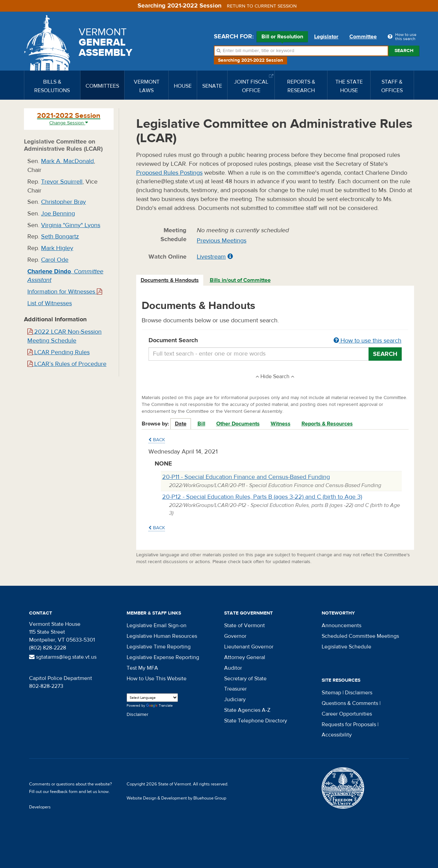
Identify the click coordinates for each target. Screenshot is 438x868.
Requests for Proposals (349, 724)
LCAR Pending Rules (59, 352)
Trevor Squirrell (62, 182)
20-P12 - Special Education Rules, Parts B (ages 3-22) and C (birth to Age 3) (262, 497)
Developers (40, 807)
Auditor (233, 668)
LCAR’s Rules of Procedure (67, 364)
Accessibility (337, 735)
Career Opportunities (347, 714)
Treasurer (235, 689)
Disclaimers (359, 693)
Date (181, 424)
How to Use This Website (157, 679)
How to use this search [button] (368, 341)
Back (157, 440)
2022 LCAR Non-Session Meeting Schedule (65, 336)
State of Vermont (244, 625)
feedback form (64, 792)
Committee (363, 37)
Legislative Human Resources (162, 636)
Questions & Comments (350, 703)
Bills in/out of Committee (240, 280)
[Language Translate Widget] (152, 698)
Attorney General (245, 657)
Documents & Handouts (170, 280)
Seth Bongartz (60, 237)
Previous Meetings (222, 241)
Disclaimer (138, 715)
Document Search (275, 341)
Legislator (326, 37)
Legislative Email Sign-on (157, 625)
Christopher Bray (63, 202)
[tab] (170, 280)
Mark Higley (57, 248)
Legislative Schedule (346, 647)
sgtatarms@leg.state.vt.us (63, 657)
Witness (281, 424)
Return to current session (262, 6)
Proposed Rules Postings (169, 173)
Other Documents (238, 424)
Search (404, 51)
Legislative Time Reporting (159, 647)
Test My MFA (142, 668)
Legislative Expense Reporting (163, 657)
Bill (201, 424)
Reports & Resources (327, 424)
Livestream (211, 257)
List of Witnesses (50, 303)
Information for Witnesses (65, 292)
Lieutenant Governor (249, 647)
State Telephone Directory (256, 721)
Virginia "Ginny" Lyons (71, 225)
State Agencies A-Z (247, 710)
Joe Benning (58, 214)
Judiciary (235, 699)
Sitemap (331, 693)
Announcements (342, 625)
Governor (235, 636)
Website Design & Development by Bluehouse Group (176, 798)
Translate (159, 706)
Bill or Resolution (282, 38)
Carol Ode (55, 260)
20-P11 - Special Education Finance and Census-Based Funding (246, 477)
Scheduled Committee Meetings (360, 636)
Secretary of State (245, 679)
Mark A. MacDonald (67, 161)
